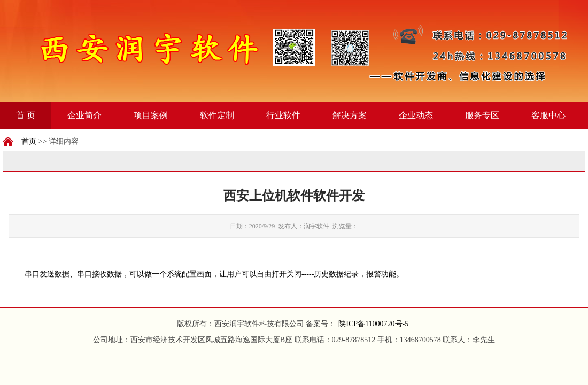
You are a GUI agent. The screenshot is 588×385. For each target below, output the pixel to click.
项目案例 (151, 115)
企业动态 (416, 115)
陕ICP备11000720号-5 (373, 324)
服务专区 (482, 115)
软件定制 (217, 115)
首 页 (26, 115)
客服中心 (548, 115)
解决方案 (350, 115)
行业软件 (283, 115)
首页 (29, 141)
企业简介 (84, 115)
